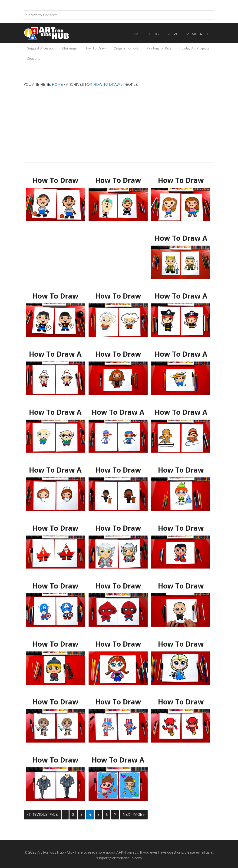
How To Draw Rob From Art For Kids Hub (55, 296)
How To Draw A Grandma (55, 352)
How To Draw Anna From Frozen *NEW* (118, 644)
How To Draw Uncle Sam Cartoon (118, 702)
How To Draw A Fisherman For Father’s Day (181, 238)
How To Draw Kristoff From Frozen (55, 644)
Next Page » (134, 815)
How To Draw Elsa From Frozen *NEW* (181, 644)
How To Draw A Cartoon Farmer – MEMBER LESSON (181, 354)
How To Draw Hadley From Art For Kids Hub (181, 180)
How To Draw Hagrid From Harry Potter (118, 354)
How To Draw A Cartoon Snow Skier (118, 412)
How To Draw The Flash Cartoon (181, 702)
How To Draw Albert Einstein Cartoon (118, 296)
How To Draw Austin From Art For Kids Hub (118, 180)
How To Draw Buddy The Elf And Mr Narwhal (181, 470)
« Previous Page (42, 815)
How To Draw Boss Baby (181, 584)
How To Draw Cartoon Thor (118, 526)
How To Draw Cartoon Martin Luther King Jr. (118, 470)
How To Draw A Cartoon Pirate (181, 294)
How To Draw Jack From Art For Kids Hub (55, 180)
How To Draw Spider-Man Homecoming (118, 586)
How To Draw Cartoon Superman (181, 528)
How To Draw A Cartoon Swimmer (118, 760)
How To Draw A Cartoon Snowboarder (181, 412)
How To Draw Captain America (55, 584)
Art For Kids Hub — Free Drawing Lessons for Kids (47, 33)
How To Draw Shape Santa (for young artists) (55, 528)
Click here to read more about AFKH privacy (103, 852)
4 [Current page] (90, 815)
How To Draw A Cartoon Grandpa (55, 412)
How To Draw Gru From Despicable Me (55, 760)
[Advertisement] (119, 122)
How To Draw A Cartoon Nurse (55, 468)
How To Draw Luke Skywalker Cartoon (55, 702)
